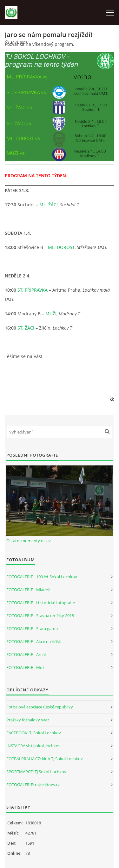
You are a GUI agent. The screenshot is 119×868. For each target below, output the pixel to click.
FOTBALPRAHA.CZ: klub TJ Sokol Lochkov (45, 759)
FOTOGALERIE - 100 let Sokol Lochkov (42, 577)
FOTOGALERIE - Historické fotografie (41, 603)
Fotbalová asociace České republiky (40, 707)
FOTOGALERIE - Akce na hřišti (34, 641)
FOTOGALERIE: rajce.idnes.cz (33, 785)
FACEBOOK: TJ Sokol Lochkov (34, 733)
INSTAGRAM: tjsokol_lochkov (33, 746)
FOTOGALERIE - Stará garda (32, 628)
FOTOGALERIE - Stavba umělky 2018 (40, 616)
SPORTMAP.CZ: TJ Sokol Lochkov (36, 772)
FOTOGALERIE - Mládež (28, 590)
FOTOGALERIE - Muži (26, 667)
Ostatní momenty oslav (29, 541)
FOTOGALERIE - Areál (26, 654)
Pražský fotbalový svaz (28, 720)
